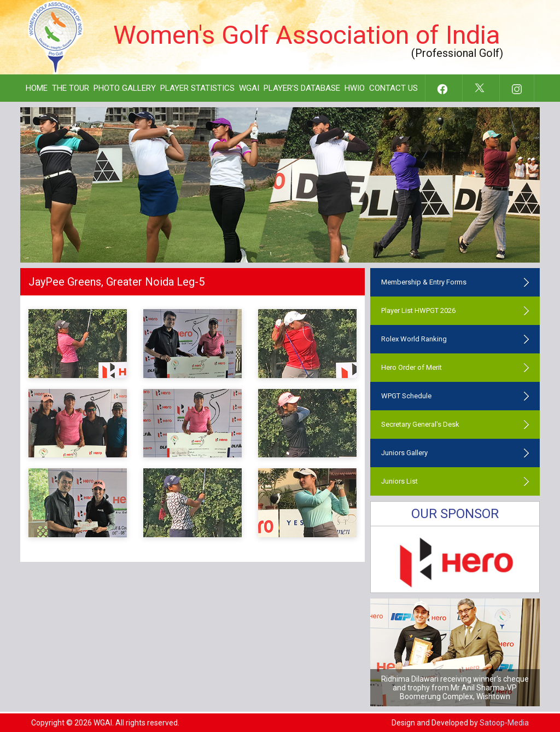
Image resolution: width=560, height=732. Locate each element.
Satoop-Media (504, 723)
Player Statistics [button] (197, 88)
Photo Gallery (125, 88)
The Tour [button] (71, 88)
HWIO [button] (355, 88)
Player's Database (302, 88)
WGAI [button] (249, 88)
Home (37, 88)
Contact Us (393, 88)
